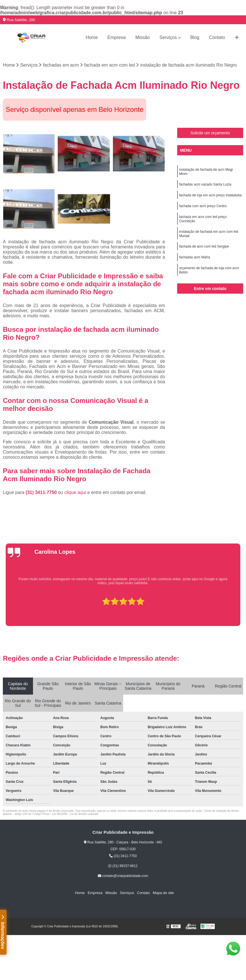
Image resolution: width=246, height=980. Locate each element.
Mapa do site (163, 893)
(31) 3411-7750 (42, 492)
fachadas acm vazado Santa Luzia (205, 184)
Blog (195, 37)
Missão (143, 37)
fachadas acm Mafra (195, 257)
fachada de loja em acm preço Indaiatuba (210, 195)
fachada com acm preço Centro (203, 206)
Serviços (168, 37)
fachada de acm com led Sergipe (204, 246)
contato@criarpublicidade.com (123, 876)
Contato (217, 37)
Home (92, 37)
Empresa (117, 37)
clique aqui (75, 492)
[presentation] (4, 610)
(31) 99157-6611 (123, 866)
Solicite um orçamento (210, 133)
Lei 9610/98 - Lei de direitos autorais (75, 814)
